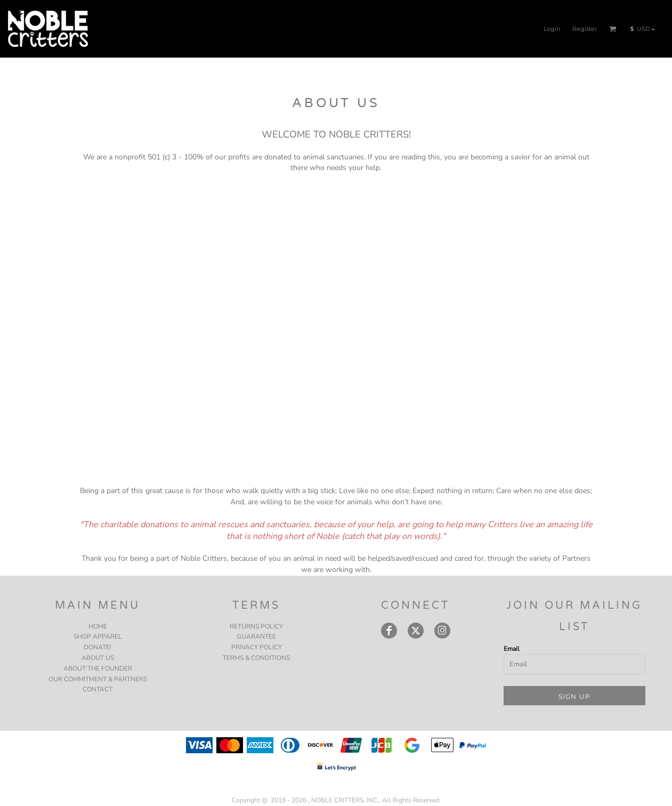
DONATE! (98, 647)
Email (512, 649)
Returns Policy (256, 626)
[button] (613, 29)
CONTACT (98, 689)
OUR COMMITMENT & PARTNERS (98, 679)
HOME (98, 626)
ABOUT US (98, 658)
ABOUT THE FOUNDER (98, 668)
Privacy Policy (257, 647)
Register (585, 29)
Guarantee (256, 636)
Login (552, 29)
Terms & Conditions (256, 658)
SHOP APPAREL (98, 636)
